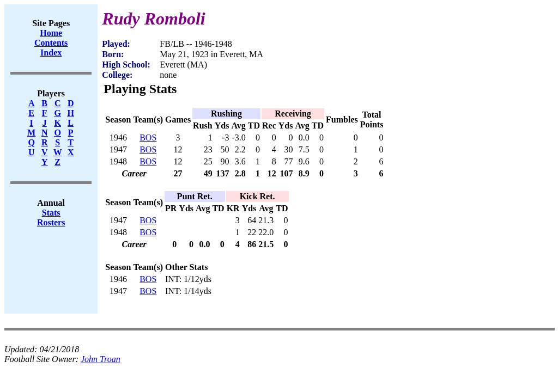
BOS (148, 137)
